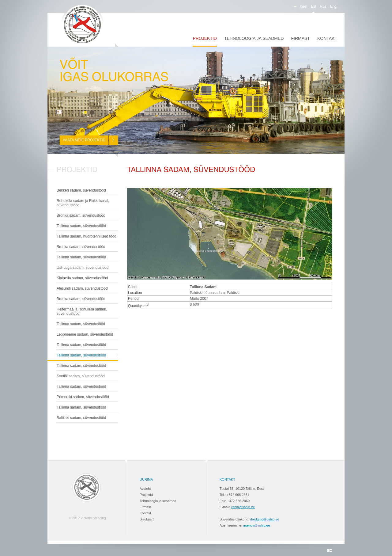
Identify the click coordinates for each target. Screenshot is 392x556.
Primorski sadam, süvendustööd (83, 397)
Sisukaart (147, 519)
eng (333, 6)
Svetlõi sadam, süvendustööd (81, 376)
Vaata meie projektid (84, 140)
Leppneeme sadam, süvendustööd (85, 334)
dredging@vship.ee (265, 519)
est (313, 6)
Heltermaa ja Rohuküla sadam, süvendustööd (82, 311)
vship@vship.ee (243, 507)
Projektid (205, 38)
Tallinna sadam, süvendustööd (81, 226)
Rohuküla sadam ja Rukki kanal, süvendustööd (83, 203)
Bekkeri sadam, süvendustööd (81, 190)
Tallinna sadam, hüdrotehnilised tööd (87, 236)
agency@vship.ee (257, 525)
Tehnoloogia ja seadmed (254, 38)
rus (323, 6)
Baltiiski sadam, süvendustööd (81, 418)
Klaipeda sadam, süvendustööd (82, 278)
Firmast (300, 38)
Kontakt (327, 38)
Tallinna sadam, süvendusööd (81, 324)
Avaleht (145, 489)
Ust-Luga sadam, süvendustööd (83, 268)
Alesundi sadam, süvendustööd (82, 288)
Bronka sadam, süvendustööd (81, 215)
